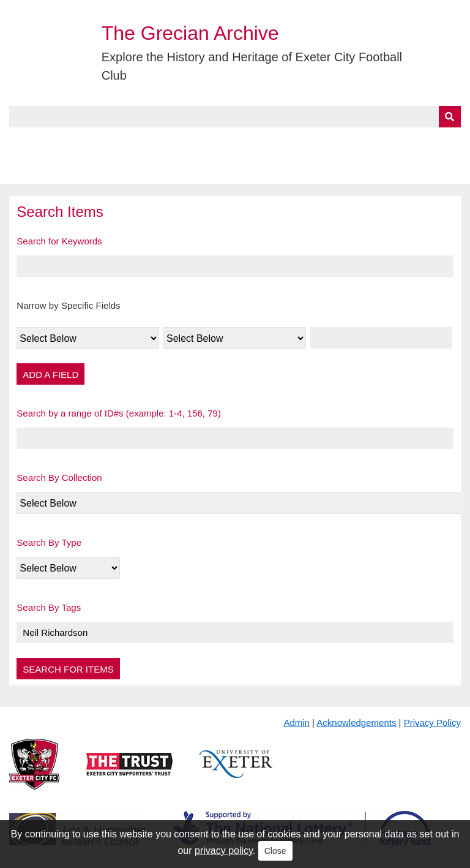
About (70, 142)
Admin (297, 723)
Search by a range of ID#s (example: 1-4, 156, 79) (119, 413)
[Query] (235, 117)
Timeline (334, 142)
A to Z (207, 142)
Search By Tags (49, 607)
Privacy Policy (432, 723)
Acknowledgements (356, 723)
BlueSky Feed (42, 170)
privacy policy (224, 851)
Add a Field (50, 375)
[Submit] (450, 117)
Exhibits (267, 142)
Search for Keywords (59, 241)
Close (275, 851)
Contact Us (401, 142)
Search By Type (49, 542)
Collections (136, 142)
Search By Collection (59, 477)
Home (23, 142)
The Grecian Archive (190, 33)
